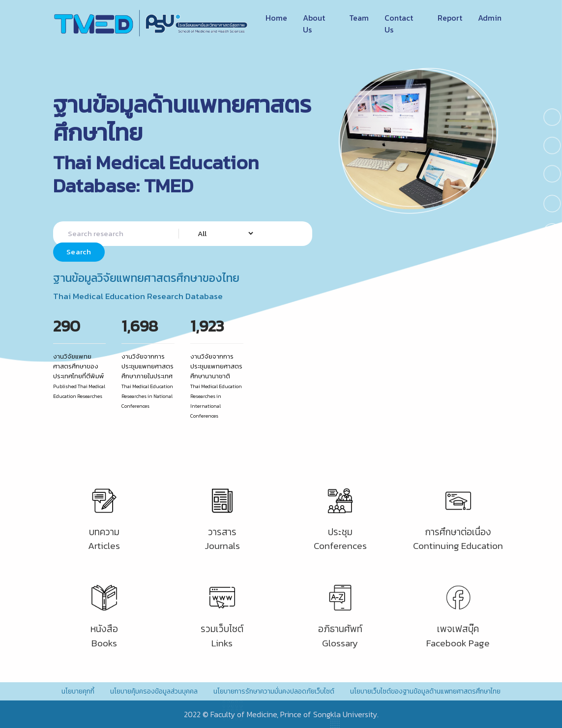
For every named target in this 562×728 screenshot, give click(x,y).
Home (276, 18)
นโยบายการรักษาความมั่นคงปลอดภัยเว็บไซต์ (274, 691)
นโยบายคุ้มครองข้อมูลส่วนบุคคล (154, 691)
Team (359, 18)
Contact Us (399, 24)
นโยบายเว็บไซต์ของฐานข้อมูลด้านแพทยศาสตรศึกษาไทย (425, 691)
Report (450, 18)
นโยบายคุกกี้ (78, 691)
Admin (490, 18)
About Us (314, 24)
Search (79, 252)
